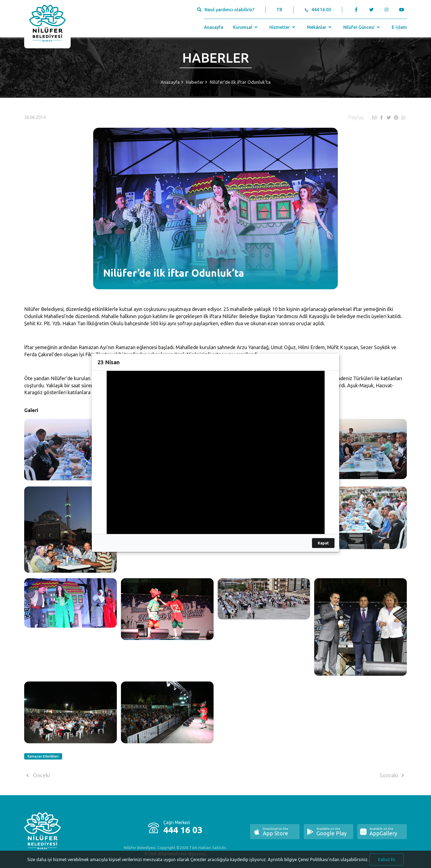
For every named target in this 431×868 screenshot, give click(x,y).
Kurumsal (246, 27)
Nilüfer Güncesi (362, 27)
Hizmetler (283, 27)
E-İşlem (399, 27)
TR (279, 10)
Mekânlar (320, 27)
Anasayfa (214, 27)
